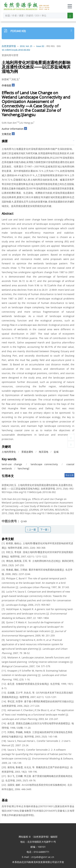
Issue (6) (40, 46)
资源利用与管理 (10, 55)
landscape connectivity (44, 464)
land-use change (12, 464)
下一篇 (45, 529)
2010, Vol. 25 (26, 46)
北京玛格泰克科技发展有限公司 (38, 862)
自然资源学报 (9, 46)
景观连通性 (27, 452)
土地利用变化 (9, 452)
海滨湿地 (43, 452)
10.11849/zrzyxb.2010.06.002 (16, 50)
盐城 (56, 452)
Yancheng (23, 468)
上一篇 (31, 529)
